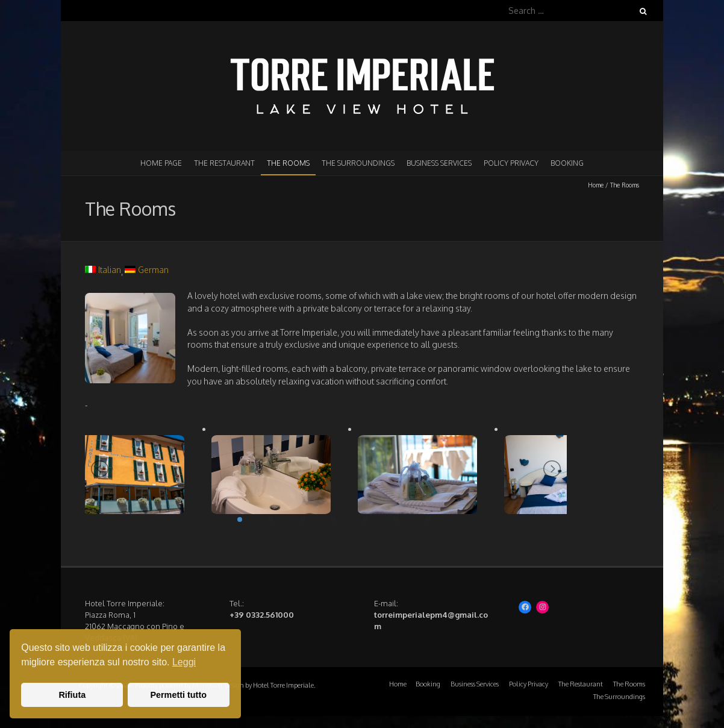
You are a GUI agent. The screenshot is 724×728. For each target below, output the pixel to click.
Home (596, 185)
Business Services (439, 163)
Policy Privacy (511, 163)
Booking (567, 163)
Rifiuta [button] (72, 695)
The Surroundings (358, 163)
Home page (161, 163)
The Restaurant (224, 163)
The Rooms (288, 163)
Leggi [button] (184, 662)
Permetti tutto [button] (178, 695)
